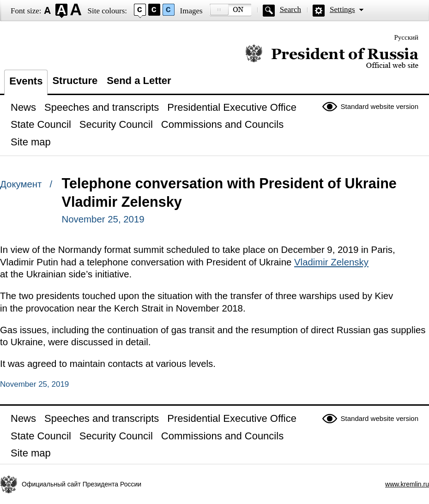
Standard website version (380, 106)
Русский (407, 37)
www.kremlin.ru (407, 484)
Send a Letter (139, 81)
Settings (342, 9)
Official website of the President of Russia (332, 57)
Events (26, 81)
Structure (75, 81)
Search (290, 9)
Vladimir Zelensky (331, 262)
